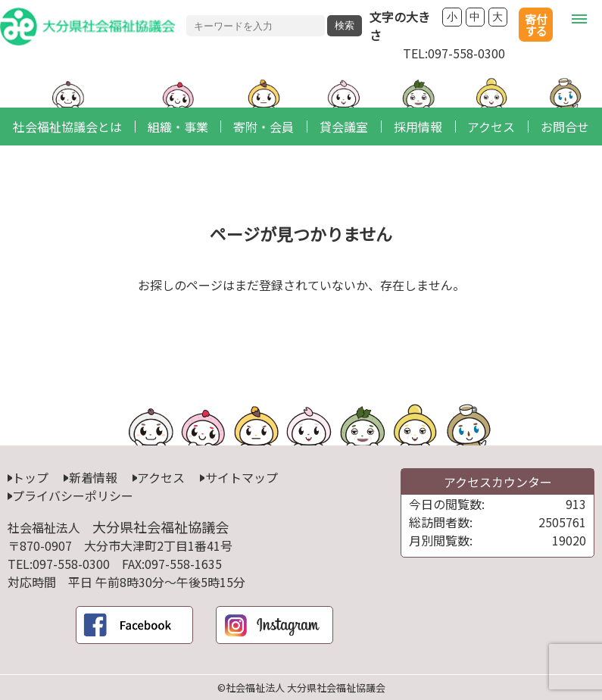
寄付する (536, 25)
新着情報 (93, 477)
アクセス (161, 477)
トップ (30, 477)
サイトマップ (242, 477)
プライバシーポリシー (73, 495)
